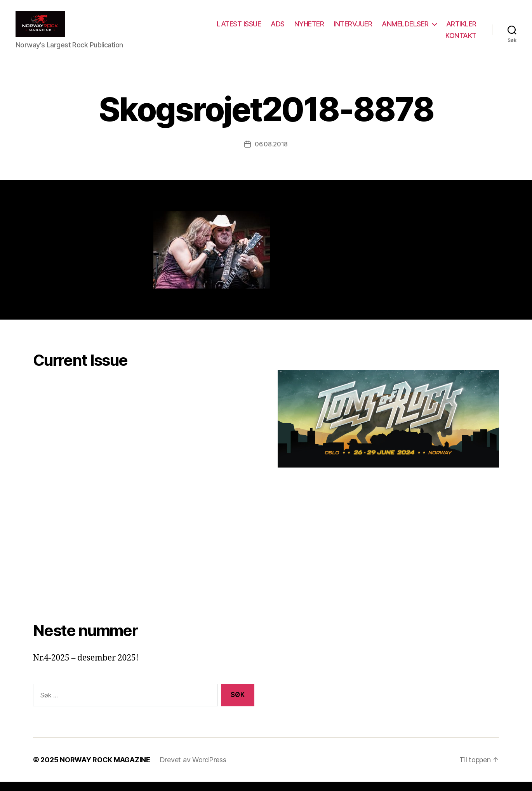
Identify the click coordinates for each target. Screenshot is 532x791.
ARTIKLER (461, 29)
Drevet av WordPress (193, 769)
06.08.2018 (271, 153)
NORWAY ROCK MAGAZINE (105, 769)
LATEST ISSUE (239, 29)
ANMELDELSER (405, 29)
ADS (278, 29)
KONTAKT (461, 40)
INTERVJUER (353, 29)
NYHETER (309, 29)
